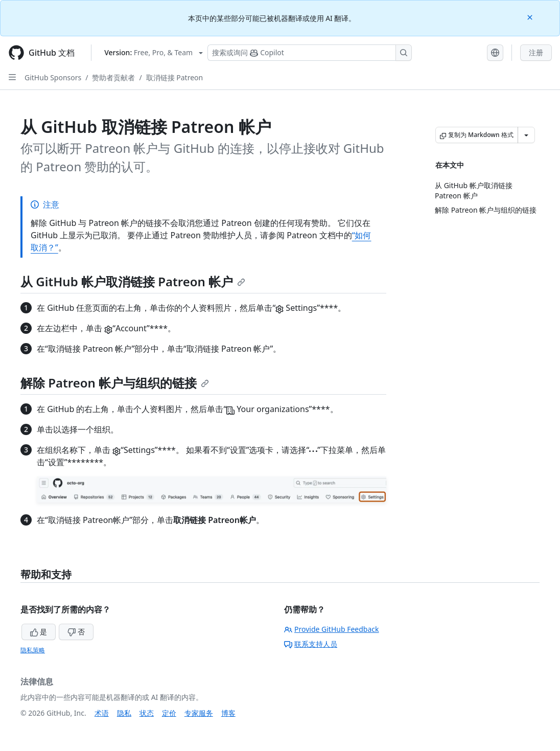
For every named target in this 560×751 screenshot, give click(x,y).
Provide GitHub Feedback (332, 629)
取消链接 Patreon (175, 77)
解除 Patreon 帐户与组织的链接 (115, 383)
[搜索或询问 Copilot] (310, 53)
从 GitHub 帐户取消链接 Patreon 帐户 (133, 281)
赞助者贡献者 (113, 77)
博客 (228, 713)
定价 (169, 713)
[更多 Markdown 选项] (526, 135)
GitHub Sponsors (53, 77)
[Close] (531, 17)
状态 (147, 713)
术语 (102, 713)
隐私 (124, 713)
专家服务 (199, 713)
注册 (536, 52)
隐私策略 (33, 650)
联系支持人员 (311, 644)
